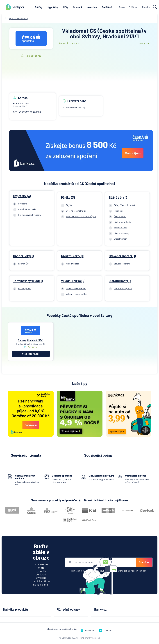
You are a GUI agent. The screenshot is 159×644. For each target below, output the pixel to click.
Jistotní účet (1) (120, 281)
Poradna (146, 7)
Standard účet (120, 228)
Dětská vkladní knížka (76, 288)
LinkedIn (106, 630)
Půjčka (69, 205)
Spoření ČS (23, 264)
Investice (92, 7)
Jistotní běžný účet (123, 288)
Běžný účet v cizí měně (124, 205)
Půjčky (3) (68, 197)
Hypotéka (23, 204)
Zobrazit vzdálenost (70, 43)
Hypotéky (53, 7)
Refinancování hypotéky (30, 215)
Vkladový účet (25, 288)
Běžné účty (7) (119, 197)
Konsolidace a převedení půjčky (81, 216)
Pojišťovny (134, 7)
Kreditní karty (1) (73, 256)
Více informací (31, 354)
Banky (122, 7)
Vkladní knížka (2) (73, 281)
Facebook (88, 630)
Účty (66, 7)
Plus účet (118, 211)
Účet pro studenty (122, 222)
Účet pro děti (120, 216)
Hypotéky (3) (22, 196)
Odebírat (144, 562)
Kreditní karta (72, 264)
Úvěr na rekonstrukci (76, 211)
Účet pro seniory (122, 233)
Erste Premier (120, 239)
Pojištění (107, 7)
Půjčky (39, 7)
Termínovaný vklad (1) (28, 281)
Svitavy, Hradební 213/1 (31, 340)
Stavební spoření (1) (122, 256)
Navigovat (144, 43)
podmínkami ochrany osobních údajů (129, 571)
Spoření (77, 7)
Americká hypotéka (27, 209)
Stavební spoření (122, 264)
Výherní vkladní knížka (76, 294)
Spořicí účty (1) (23, 256)
